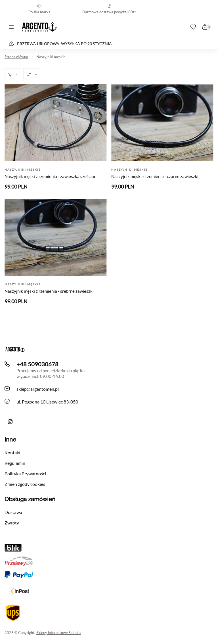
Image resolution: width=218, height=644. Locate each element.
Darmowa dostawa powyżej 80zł (109, 9)
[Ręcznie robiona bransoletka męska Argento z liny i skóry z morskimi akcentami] (10, 422)
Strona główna (16, 57)
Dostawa (13, 512)
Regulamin (15, 463)
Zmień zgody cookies (25, 484)
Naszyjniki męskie (51, 57)
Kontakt (13, 452)
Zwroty (12, 523)
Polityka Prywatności (25, 473)
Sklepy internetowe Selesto (58, 633)
